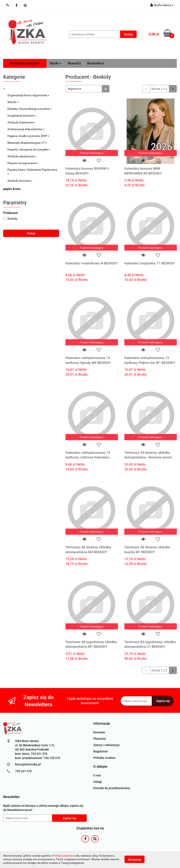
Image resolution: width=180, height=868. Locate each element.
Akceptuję (135, 860)
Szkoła (13, 102)
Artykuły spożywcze (22, 156)
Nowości (74, 63)
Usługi (98, 782)
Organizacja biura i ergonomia (28, 95)
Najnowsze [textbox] (75, 89)
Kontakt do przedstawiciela (112, 788)
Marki (56, 63)
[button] (102, 724)
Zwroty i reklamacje (106, 745)
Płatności (100, 739)
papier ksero (12, 189)
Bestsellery (96, 63)
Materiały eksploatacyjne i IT (27, 143)
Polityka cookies (104, 758)
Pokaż (31, 233)
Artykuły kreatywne (21, 122)
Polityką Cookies (62, 856)
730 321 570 (23, 771)
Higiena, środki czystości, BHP (28, 136)
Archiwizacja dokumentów (26, 129)
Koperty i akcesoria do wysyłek (29, 149)
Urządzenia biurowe (22, 116)
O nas (97, 775)
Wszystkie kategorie (25, 63)
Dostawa (99, 732)
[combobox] (87, 89)
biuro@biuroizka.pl (28, 764)
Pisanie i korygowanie (23, 163)
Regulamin (101, 751)
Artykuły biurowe (20, 181)
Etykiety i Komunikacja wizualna (30, 109)
